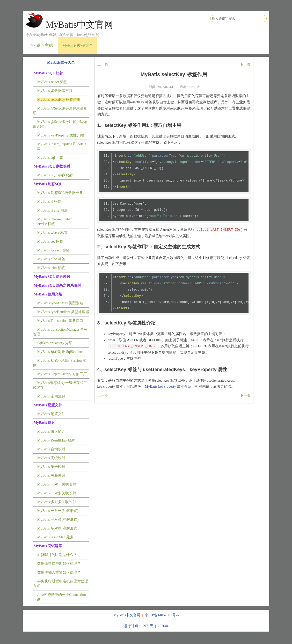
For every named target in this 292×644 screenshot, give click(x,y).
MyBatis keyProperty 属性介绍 (168, 386)
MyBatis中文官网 (79, 25)
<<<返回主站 (41, 45)
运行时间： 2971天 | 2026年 (146, 626)
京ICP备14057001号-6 (162, 615)
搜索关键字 (210, 15)
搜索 (262, 19)
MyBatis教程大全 (78, 45)
